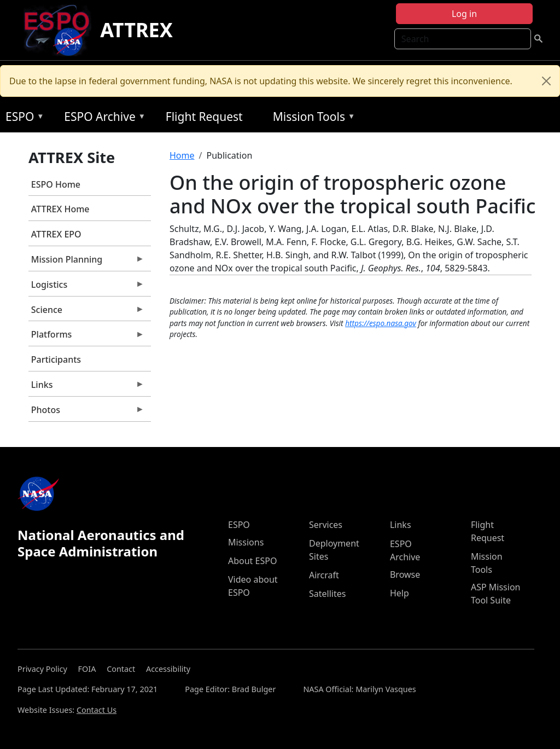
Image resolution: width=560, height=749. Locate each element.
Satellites (327, 594)
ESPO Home (56, 184)
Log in (464, 14)
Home (182, 155)
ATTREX (136, 30)
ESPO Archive (102, 118)
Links (86, 387)
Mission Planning (86, 262)
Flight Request (204, 117)
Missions (246, 542)
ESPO (22, 118)
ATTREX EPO (56, 234)
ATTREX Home (60, 209)
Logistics (86, 287)
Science (86, 312)
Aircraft (324, 575)
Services (326, 525)
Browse (405, 574)
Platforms (86, 337)
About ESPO (252, 561)
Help (399, 593)
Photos (86, 413)
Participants (56, 359)
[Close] (546, 81)
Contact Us (97, 710)
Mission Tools (311, 118)
